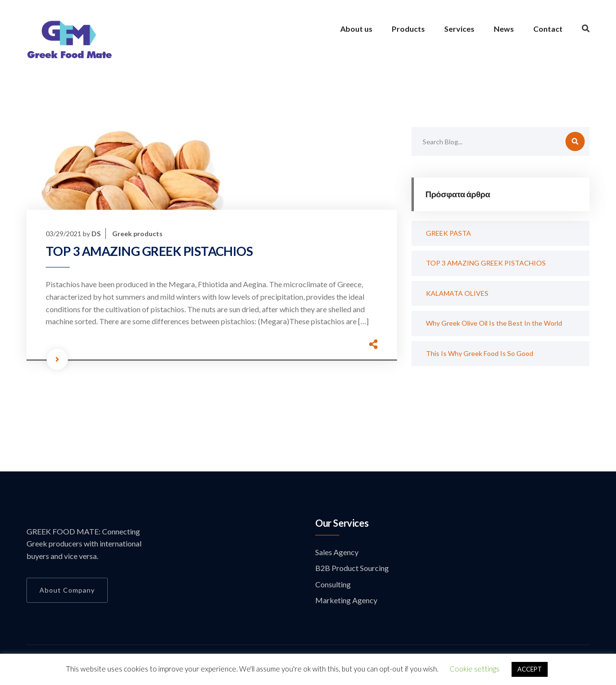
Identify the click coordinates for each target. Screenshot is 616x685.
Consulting (333, 584)
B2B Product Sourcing (352, 568)
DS (96, 234)
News (504, 29)
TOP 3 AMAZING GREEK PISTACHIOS (149, 251)
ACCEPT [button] (530, 669)
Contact (548, 29)
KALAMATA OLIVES (457, 293)
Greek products (137, 234)
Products (408, 29)
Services (459, 29)
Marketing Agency (346, 600)
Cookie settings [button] (475, 669)
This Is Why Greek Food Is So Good (480, 353)
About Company (67, 590)
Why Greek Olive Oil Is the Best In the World (494, 323)
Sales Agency (337, 552)
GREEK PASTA (449, 233)
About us (356, 29)
